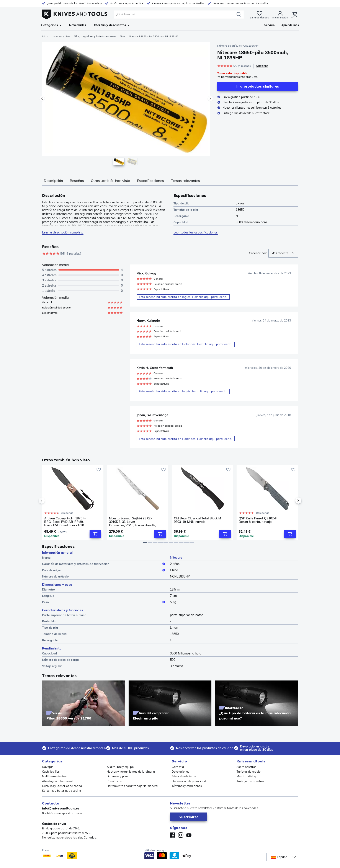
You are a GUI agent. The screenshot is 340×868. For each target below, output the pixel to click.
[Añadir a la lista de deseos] (99, 470)
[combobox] (283, 253)
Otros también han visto (110, 181)
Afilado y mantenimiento (58, 781)
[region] (126, 105)
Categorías (51, 25)
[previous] (49, 502)
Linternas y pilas (61, 36)
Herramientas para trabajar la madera (132, 786)
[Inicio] (75, 13)
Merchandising (246, 776)
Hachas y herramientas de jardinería (131, 772)
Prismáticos (114, 781)
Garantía (178, 767)
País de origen (104, 571)
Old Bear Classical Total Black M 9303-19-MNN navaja (197, 521)
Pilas (123, 36)
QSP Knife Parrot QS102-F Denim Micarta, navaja (258, 521)
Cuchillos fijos (51, 772)
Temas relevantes (186, 181)
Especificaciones (150, 181)
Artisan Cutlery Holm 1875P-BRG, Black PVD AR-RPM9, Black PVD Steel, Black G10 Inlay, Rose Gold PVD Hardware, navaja (68, 523)
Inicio (45, 36)
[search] (175, 14)
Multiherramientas (54, 776)
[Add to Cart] (95, 535)
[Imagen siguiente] (210, 99)
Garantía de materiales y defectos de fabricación (104, 565)
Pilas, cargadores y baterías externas (95, 36)
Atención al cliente (184, 776)
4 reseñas (245, 66)
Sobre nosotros (246, 767)
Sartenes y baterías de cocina (62, 791)
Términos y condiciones (187, 786)
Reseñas (77, 181)
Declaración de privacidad (189, 781)
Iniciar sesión (280, 17)
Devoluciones (180, 772)
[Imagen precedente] (42, 99)
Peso (104, 603)
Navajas (48, 767)
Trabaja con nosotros (250, 781)
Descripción (53, 181)
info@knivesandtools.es (61, 808)
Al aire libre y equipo (120, 767)
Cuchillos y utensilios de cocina (62, 786)
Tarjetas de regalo (248, 772)
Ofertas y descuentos (112, 25)
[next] (291, 502)
